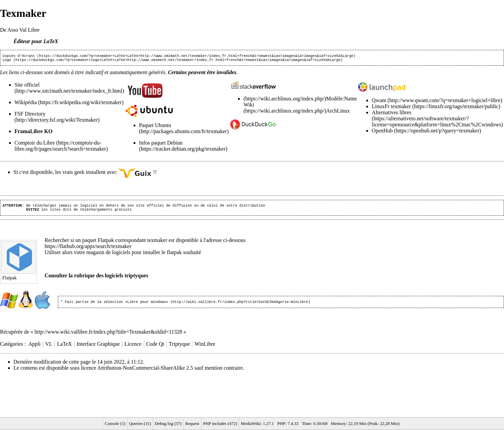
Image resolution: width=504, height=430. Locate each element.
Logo (7, 61)
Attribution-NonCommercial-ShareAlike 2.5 (145, 371)
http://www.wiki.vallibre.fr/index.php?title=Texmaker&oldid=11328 (108, 335)
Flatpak (106, 243)
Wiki (249, 106)
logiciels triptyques (127, 278)
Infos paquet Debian (161, 144)
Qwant (379, 102)
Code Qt (155, 347)
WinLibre (205, 347)
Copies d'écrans (19, 56)
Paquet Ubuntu (155, 127)
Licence (133, 347)
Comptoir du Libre (35, 144)
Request (192, 423)
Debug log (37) (168, 423)
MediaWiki (251, 423)
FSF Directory (30, 115)
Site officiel (27, 86)
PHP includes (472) (220, 423)
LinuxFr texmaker (391, 108)
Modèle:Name (342, 100)
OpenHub (382, 132)
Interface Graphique (98, 347)
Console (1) (115, 423)
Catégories (11, 347)
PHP (281, 423)
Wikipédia (26, 104)
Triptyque (180, 347)
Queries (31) (140, 423)
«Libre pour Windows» (147, 305)
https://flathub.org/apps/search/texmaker (88, 249)
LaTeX (64, 347)
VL (49, 347)
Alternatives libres (392, 114)
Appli (34, 347)
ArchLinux (338, 112)
